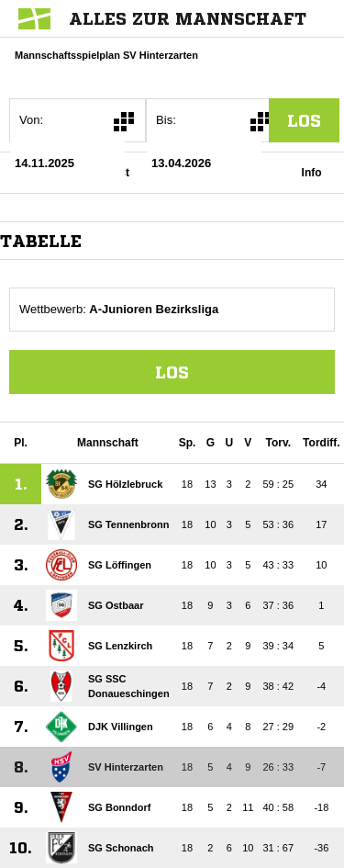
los (304, 120)
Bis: (166, 120)
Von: (31, 120)
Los (172, 372)
